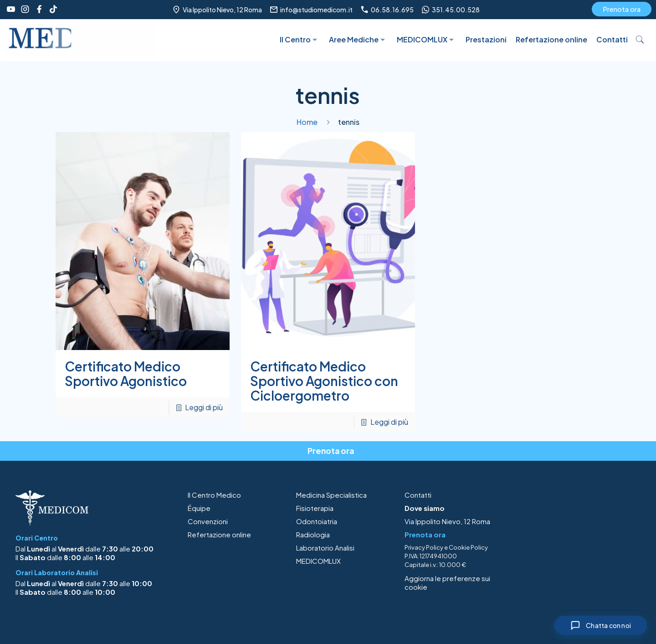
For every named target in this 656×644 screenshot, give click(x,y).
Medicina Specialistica (331, 495)
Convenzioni (208, 521)
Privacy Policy (424, 547)
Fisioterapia (315, 508)
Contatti (418, 495)
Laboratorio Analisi (325, 548)
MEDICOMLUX (318, 561)
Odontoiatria (317, 521)
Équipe (199, 508)
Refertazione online (219, 534)
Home (307, 122)
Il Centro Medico (214, 495)
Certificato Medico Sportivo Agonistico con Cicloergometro (324, 381)
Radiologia (313, 534)
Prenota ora (622, 9)
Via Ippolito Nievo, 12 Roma (447, 521)
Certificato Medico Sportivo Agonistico (126, 374)
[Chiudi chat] (601, 625)
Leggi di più (204, 407)
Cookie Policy (468, 547)
